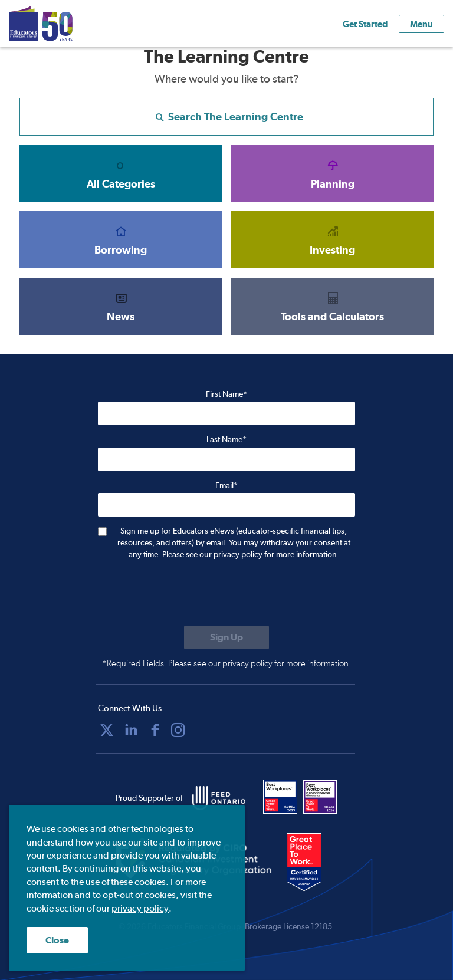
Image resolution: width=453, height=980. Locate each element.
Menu (421, 24)
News (121, 306)
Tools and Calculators (332, 306)
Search (227, 116)
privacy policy (140, 908)
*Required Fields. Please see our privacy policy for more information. (226, 663)
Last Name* (226, 439)
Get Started (365, 24)
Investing (332, 239)
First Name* (226, 394)
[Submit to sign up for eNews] (226, 637)
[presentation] (188, 594)
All (121, 173)
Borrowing (121, 239)
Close (57, 940)
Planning (332, 173)
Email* (226, 485)
